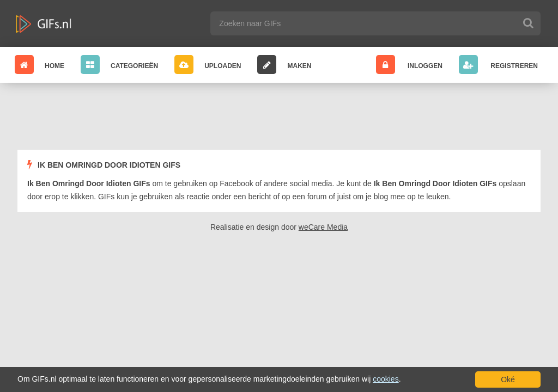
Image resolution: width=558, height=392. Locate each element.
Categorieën (119, 65)
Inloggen (409, 65)
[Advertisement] (279, 118)
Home (40, 65)
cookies (386, 379)
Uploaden (208, 65)
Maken (284, 65)
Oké (508, 379)
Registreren (498, 65)
